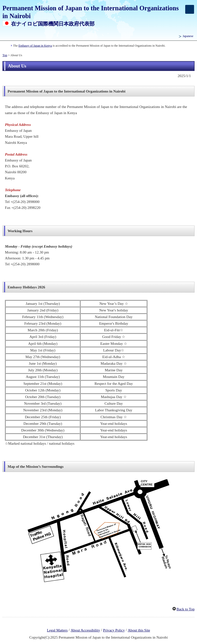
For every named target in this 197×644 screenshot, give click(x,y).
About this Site (139, 630)
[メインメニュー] (190, 9)
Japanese (188, 36)
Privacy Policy (114, 630)
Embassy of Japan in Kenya (35, 46)
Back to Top (186, 609)
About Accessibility (85, 630)
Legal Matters (57, 630)
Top (5, 55)
